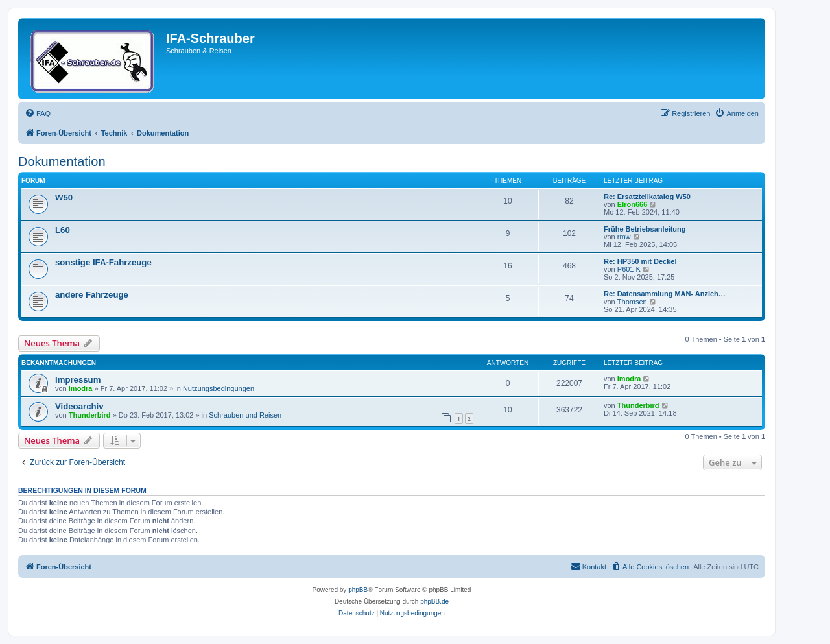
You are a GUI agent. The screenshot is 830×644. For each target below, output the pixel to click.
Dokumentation (62, 161)
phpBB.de (434, 602)
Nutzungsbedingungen (219, 388)
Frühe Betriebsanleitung (645, 229)
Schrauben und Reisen (245, 415)
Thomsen (632, 302)
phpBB (358, 590)
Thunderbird (90, 415)
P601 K (629, 269)
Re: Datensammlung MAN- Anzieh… (665, 294)
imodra (81, 388)
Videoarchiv (79, 406)
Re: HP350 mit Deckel (640, 261)
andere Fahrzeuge (92, 295)
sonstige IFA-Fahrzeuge (103, 262)
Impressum (78, 380)
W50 (64, 197)
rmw (624, 237)
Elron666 (632, 204)
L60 (63, 230)
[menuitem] (38, 113)
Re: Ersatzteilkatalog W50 (647, 197)
